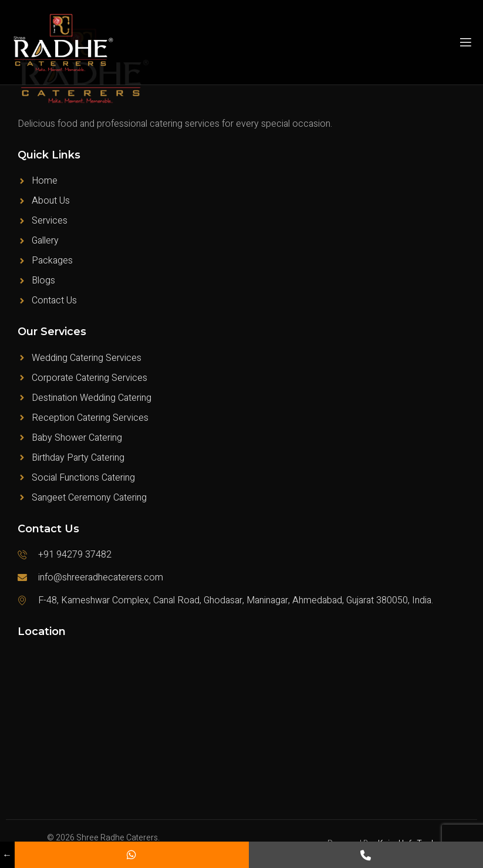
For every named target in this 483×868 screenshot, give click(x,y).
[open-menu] (465, 43)
